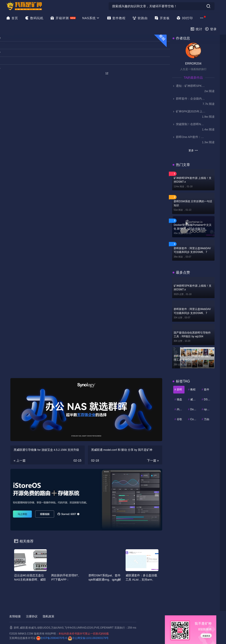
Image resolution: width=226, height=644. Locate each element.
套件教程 (116, 18)
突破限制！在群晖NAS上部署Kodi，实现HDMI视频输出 (189, 124)
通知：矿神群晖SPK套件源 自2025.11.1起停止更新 (189, 86)
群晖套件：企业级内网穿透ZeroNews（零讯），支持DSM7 (189, 99)
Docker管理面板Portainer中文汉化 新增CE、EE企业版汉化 (193, 227)
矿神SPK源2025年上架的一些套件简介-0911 (189, 111)
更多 (193, 150)
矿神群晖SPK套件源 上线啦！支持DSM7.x (193, 180)
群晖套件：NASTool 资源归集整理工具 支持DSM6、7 (192, 358)
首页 (12, 18)
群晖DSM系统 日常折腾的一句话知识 (193, 203)
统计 (196, 29)
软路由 (140, 18)
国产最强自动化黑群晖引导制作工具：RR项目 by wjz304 (192, 335)
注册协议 (32, 616)
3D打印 (185, 18)
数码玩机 (34, 18)
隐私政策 (49, 616)
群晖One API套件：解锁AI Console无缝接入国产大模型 (189, 137)
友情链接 (15, 616)
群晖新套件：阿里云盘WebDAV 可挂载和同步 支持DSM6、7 (192, 250)
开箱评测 (59, 18)
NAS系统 (91, 18)
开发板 (162, 18)
